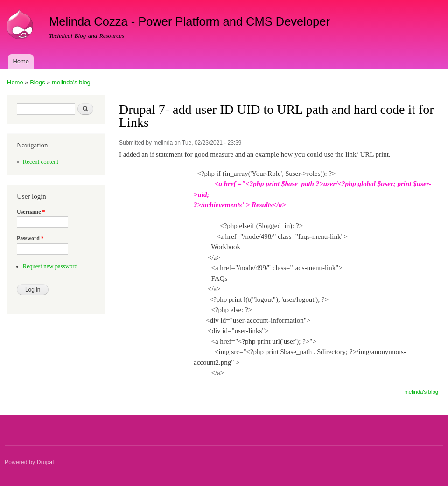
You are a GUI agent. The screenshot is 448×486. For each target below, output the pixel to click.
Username (31, 212)
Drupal (45, 462)
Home (21, 61)
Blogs (38, 82)
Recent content (41, 162)
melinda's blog (71, 82)
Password (30, 238)
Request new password (50, 266)
